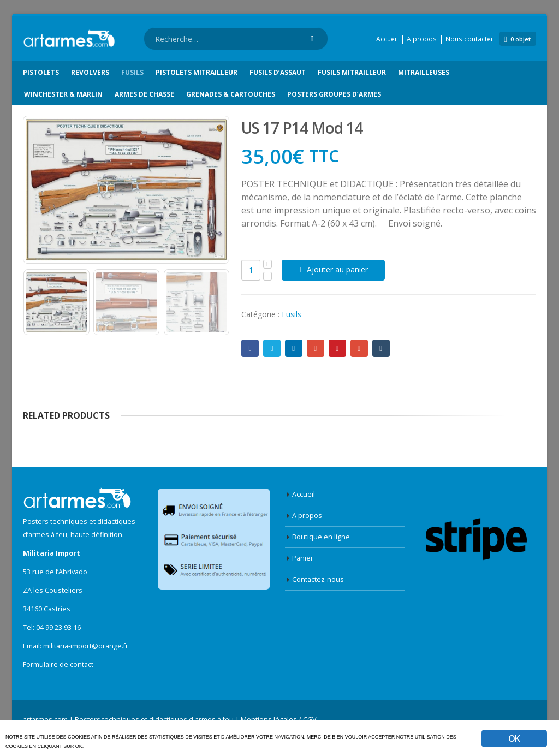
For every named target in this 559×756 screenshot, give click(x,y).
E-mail (359, 348)
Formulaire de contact (58, 665)
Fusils (132, 72)
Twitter (272, 348)
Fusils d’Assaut (278, 72)
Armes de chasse (144, 94)
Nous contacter (469, 39)
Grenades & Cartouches (231, 94)
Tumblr (381, 348)
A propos (422, 39)
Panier (303, 558)
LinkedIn (294, 348)
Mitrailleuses (424, 72)
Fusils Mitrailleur (352, 72)
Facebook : (250, 348)
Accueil (387, 39)
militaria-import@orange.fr (86, 646)
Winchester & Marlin (63, 94)
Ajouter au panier (337, 269)
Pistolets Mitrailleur (197, 72)
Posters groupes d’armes (334, 94)
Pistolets (41, 72)
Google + (316, 348)
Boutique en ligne (321, 537)
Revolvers (90, 72)
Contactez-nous (318, 579)
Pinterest (337, 348)
